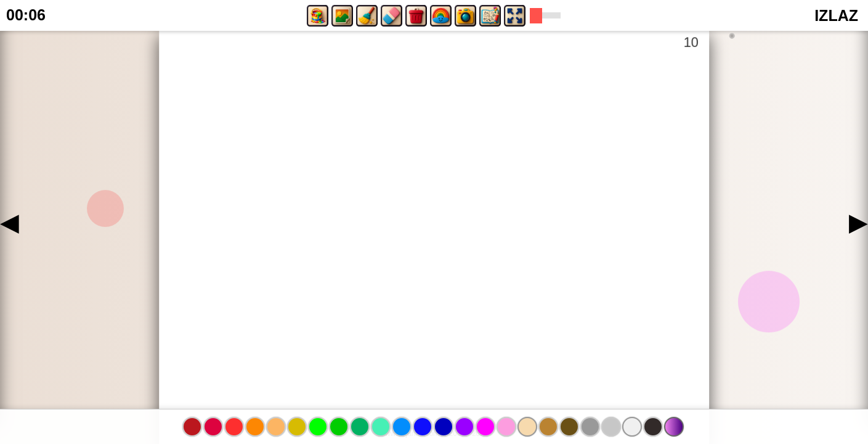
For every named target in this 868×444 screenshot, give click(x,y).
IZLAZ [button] (836, 15)
